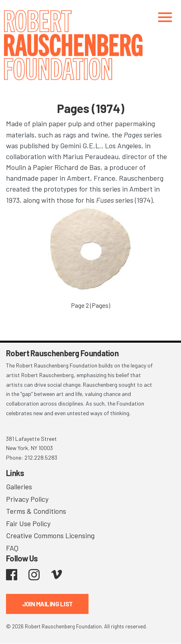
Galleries (19, 487)
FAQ (12, 548)
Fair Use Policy (28, 523)
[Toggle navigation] (165, 17)
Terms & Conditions (36, 511)
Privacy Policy (27, 499)
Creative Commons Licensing (50, 535)
